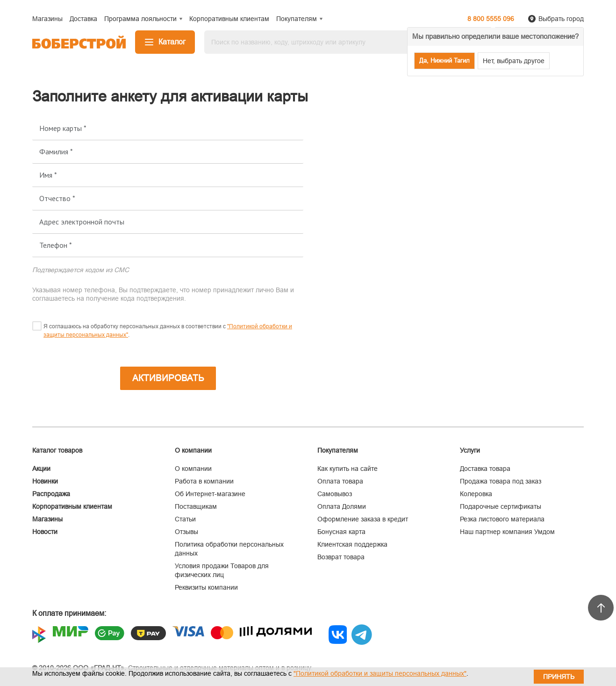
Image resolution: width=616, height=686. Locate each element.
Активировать (168, 378)
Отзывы (186, 532)
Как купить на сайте (347, 469)
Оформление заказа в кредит (363, 519)
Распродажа (51, 494)
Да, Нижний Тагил (444, 61)
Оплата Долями (342, 506)
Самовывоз (335, 494)
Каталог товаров (57, 450)
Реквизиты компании (206, 587)
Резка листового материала (502, 519)
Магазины (47, 519)
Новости (45, 532)
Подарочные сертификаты (501, 506)
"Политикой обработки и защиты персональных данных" (380, 673)
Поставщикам (196, 506)
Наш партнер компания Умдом (507, 532)
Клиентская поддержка (352, 544)
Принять (559, 677)
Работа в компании (204, 481)
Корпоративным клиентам (72, 506)
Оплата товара (340, 481)
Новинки (45, 481)
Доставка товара (485, 469)
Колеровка (476, 494)
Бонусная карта (341, 532)
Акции (41, 469)
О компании (193, 469)
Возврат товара (341, 557)
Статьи (185, 519)
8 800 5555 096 (491, 19)
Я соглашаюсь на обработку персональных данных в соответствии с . (168, 331)
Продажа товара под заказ (501, 481)
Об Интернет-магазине (210, 494)
